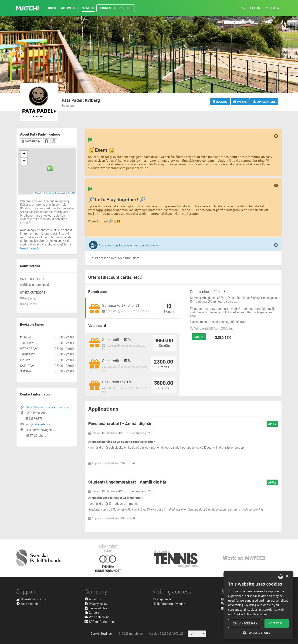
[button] (50, 168)
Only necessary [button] (245, 623)
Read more (29, 248)
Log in (199, 337)
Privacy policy (96, 604)
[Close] (276, 136)
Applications (264, 102)
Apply (272, 424)
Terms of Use (96, 608)
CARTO (72, 193)
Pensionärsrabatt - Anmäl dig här (120, 423)
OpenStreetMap (52, 193)
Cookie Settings (101, 633)
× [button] (287, 576)
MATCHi (27, 8)
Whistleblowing (97, 617)
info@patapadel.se (38, 424)
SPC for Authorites (99, 622)
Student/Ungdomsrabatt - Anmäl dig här (127, 482)
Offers (240, 102)
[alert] (258, 605)
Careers (92, 612)
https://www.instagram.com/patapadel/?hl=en (57, 407)
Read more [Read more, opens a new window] (260, 614)
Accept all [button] (277, 623)
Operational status (31, 599)
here (154, 245)
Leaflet (39, 193)
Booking (220, 102)
